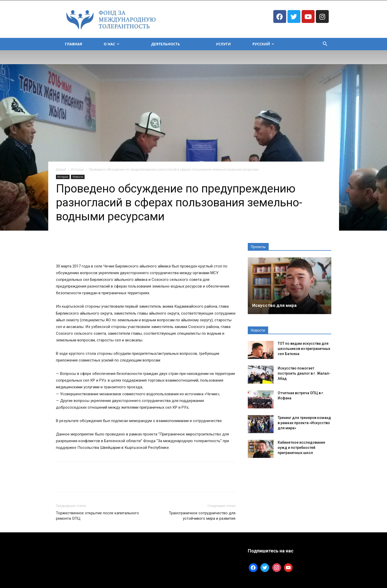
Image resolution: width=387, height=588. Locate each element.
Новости (78, 177)
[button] (325, 44)
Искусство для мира (274, 305)
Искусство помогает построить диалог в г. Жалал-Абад (304, 373)
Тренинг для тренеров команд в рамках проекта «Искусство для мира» (304, 423)
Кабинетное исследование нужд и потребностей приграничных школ (301, 448)
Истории (77, 169)
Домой (61, 169)
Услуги (223, 44)
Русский (263, 44)
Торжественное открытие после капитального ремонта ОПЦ (97, 516)
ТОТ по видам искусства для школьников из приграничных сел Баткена (304, 349)
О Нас (112, 44)
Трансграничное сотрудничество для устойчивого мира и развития (202, 516)
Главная (74, 44)
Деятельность (166, 44)
